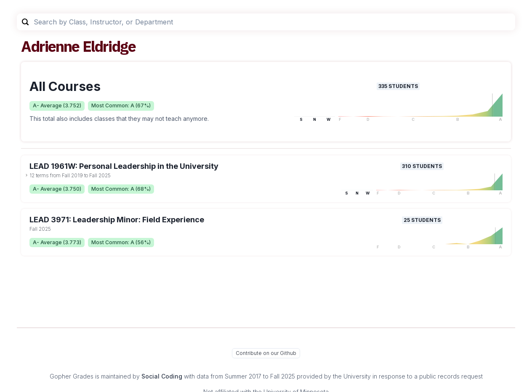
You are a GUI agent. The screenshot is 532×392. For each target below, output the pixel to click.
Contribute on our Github (266, 353)
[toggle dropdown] (27, 175)
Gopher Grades (72, 376)
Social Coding (162, 376)
